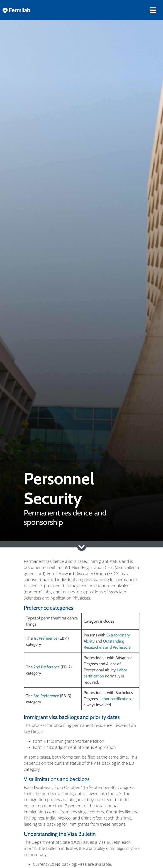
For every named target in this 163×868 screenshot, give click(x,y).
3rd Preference (46, 696)
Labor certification (115, 699)
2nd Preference (47, 667)
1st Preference (45, 638)
